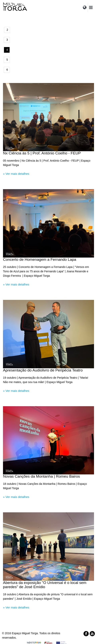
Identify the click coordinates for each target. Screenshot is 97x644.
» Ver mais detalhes (16, 174)
